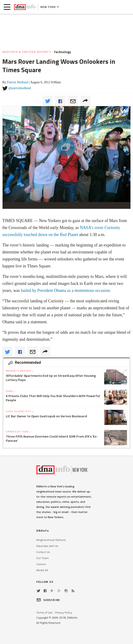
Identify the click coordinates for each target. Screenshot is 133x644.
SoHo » (11, 391)
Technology (62, 52)
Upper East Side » (18, 432)
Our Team (43, 558)
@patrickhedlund (20, 88)
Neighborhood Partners (51, 540)
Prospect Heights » (20, 371)
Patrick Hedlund (18, 82)
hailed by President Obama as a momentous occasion (65, 290)
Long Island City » (20, 411)
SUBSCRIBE (48, 600)
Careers (41, 564)
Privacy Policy (64, 612)
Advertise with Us (47, 546)
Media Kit (42, 570)
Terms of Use (44, 612)
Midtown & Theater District (27, 52)
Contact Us (43, 552)
